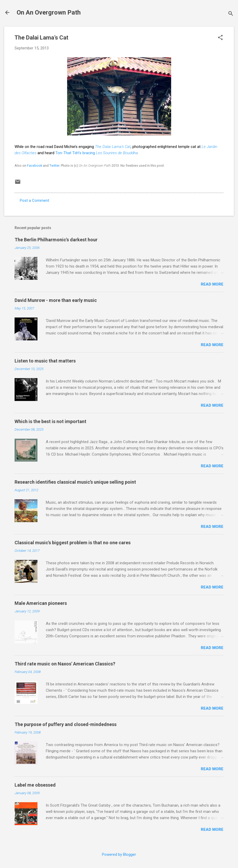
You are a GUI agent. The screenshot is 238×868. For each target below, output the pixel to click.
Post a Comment (34, 200)
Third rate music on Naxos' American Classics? (65, 664)
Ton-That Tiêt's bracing (97, 153)
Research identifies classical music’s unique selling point (75, 482)
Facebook (35, 166)
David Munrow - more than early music (56, 300)
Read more (212, 284)
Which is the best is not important (50, 421)
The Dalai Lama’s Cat (113, 147)
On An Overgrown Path (49, 12)
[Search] (231, 14)
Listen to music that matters (45, 361)
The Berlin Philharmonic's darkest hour (56, 240)
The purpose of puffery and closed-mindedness (66, 724)
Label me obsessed (35, 785)
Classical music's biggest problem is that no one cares (73, 543)
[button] (220, 38)
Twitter (54, 166)
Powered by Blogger (119, 854)
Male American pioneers (41, 603)
